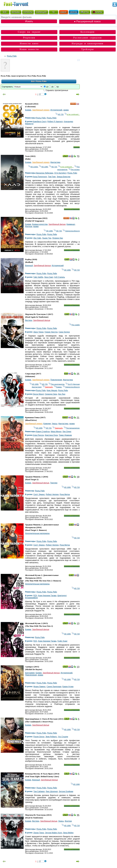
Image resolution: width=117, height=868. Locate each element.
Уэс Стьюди (63, 737)
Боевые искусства (40, 224)
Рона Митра (65, 494)
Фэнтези (29, 226)
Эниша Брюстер (64, 177)
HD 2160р (33, 167)
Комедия (47, 424)
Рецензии (29, 38)
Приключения (56, 380)
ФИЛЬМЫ (16, 12)
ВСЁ (5, 12)
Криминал (71, 224)
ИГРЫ (85, 12)
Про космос (74, 170)
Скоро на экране (29, 32)
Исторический (56, 110)
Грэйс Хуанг (62, 641)
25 (52, 87)
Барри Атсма (68, 687)
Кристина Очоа (51, 435)
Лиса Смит (49, 277)
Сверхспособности (71, 231)
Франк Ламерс (39, 687)
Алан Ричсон (38, 435)
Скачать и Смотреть (72, 209)
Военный (29, 266)
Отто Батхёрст (60, 173)
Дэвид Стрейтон (43, 432)
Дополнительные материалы (37, 533)
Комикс (58, 387)
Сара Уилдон (64, 332)
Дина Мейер (68, 833)
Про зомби (74, 325)
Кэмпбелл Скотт (40, 122)
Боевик (28, 110)
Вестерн (29, 320)
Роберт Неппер (52, 494)
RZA (35, 596)
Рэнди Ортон (39, 737)
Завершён (48, 387)
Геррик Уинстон (51, 332)
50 (58, 87)
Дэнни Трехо (39, 833)
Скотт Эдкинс (39, 494)
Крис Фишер (52, 390)
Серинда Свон (51, 394)
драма (66, 110)
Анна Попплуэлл (40, 177)
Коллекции (87, 32)
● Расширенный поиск (87, 21)
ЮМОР (63, 12)
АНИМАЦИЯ (41, 12)
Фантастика (55, 162)
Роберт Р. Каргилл (55, 122)
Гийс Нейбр (38, 277)
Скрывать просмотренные (57, 90)
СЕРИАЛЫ (28, 12)
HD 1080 (43, 167)
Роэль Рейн (52, 118)
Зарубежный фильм (57, 224)
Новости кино (29, 43)
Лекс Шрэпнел (52, 791)
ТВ (53, 12)
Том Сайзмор (39, 791)
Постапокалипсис (72, 428)
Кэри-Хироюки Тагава (47, 596)
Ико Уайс (37, 238)
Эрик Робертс (51, 737)
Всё (33, 81)
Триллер (54, 483)
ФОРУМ (74, 12)
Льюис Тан (47, 238)
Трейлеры (88, 49)
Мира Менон (56, 432)
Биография (30, 673)
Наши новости (29, 49)
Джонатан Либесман (45, 173)
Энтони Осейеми (66, 791)
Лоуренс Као (58, 238)
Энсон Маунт (38, 394)
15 (47, 87)
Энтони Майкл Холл (54, 833)
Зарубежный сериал (41, 110)
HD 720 (59, 114)
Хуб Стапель (59, 277)
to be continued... (72, 114)
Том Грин (52, 177)
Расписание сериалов (88, 38)
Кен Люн (62, 394)
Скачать (77, 147)
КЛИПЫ (97, 12)
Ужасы (55, 424)
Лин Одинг (67, 432)
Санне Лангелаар (54, 687)
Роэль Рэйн (12, 56)
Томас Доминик (65, 435)
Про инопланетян (56, 384)
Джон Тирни (38, 332)
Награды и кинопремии (88, 43)
